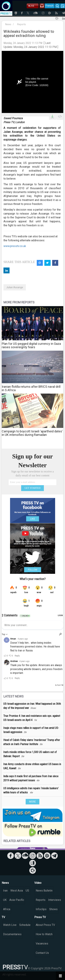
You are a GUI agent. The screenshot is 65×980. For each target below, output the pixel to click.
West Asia (17, 891)
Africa (7, 909)
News (8, 24)
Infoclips (41, 909)
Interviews (55, 900)
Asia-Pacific (17, 900)
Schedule (25, 925)
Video (38, 883)
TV (3, 917)
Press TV (40, 917)
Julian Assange (15, 287)
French (49, 6)
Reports (21, 24)
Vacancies (42, 944)
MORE (32, 802)
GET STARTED (33, 488)
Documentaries (12, 934)
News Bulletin (44, 891)
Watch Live (10, 925)
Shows (53, 909)
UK (5, 900)
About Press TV (45, 925)
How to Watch (44, 934)
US (27, 891)
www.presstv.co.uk (15, 246)
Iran (5, 891)
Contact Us (42, 953)
